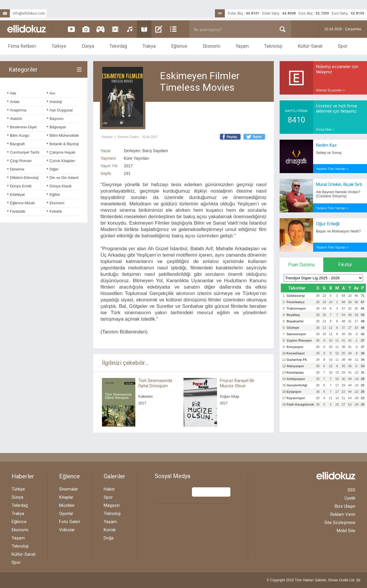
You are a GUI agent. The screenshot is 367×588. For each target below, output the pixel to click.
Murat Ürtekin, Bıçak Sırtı (339, 184)
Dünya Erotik (19, 186)
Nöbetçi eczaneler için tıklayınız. (337, 69)
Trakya (149, 46)
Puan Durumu (301, 265)
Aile (12, 93)
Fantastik (16, 211)
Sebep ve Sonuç (329, 153)
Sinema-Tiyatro (128, 137)
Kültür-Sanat (310, 46)
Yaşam (242, 46)
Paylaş (232, 137)
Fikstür (345, 265)
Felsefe (54, 211)
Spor (343, 46)
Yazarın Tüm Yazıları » (332, 169)
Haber (109, 489)
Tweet (257, 137)
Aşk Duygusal (60, 110)
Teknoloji (273, 46)
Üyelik (350, 498)
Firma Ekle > (325, 129)
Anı (51, 93)
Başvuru (55, 119)
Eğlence (179, 46)
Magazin (112, 505)
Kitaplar (107, 137)
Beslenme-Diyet (22, 127)
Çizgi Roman (19, 161)
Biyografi (16, 144)
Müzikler (67, 505)
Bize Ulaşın (345, 506)
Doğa (109, 538)
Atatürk (15, 119)
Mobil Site (346, 531)
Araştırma (17, 110)
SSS (351, 490)
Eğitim (53, 194)
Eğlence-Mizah (21, 203)
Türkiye (59, 46)
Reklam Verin (343, 514)
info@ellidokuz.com (23, 13)
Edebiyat (16, 194)
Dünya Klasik (59, 186)
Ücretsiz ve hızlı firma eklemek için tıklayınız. (337, 109)
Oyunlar (66, 514)
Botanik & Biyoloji (63, 144)
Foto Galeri (70, 522)
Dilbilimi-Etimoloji (23, 178)
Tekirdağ (118, 46)
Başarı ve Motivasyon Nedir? (338, 231)
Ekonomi (211, 46)
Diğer (53, 169)
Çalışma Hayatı (61, 152)
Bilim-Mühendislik (63, 135)
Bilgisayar (56, 127)
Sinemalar (69, 489)
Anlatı (13, 102)
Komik (110, 530)
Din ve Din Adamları (65, 178)
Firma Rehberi (22, 46)
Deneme (16, 169)
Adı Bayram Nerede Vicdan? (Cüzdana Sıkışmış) (338, 194)
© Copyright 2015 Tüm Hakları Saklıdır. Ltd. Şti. (314, 580)
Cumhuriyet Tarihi (23, 152)
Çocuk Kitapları (61, 161)
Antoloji (54, 102)
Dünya (88, 46)
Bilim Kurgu (18, 135)
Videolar (67, 530)
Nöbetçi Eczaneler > (330, 90)
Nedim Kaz (326, 145)
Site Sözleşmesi (340, 523)
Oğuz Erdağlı (328, 224)
